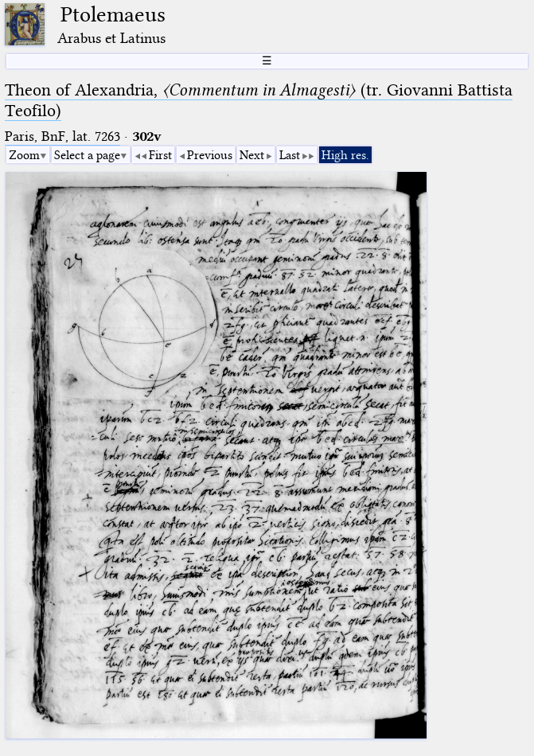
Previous (210, 155)
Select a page (87, 155)
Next (252, 155)
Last (290, 155)
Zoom (24, 155)
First (160, 155)
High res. (345, 155)
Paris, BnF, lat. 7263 (62, 136)
